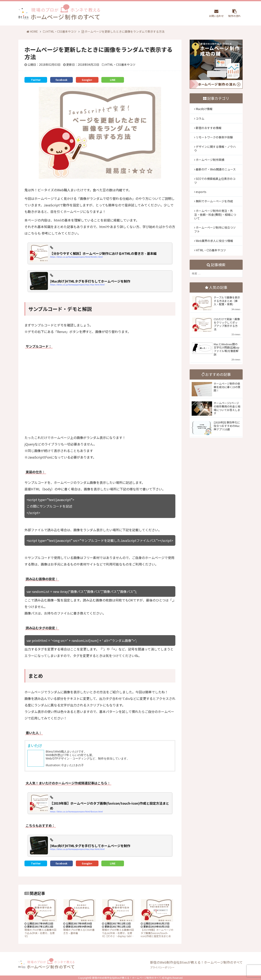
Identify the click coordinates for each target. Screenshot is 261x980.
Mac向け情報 (204, 109)
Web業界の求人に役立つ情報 (214, 241)
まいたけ (35, 745)
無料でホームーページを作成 (214, 201)
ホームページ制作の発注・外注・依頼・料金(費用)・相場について (215, 214)
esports (201, 192)
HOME (32, 31)
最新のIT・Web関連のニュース (216, 169)
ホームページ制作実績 (210, 160)
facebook (61, 80)
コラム (200, 118)
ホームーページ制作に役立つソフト (215, 229)
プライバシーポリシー (162, 967)
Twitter (36, 80)
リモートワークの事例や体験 (214, 137)
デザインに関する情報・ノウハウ (215, 149)
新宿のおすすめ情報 (209, 128)
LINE (113, 80)
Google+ (87, 80)
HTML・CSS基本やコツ (60, 31)
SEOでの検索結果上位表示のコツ (215, 181)
